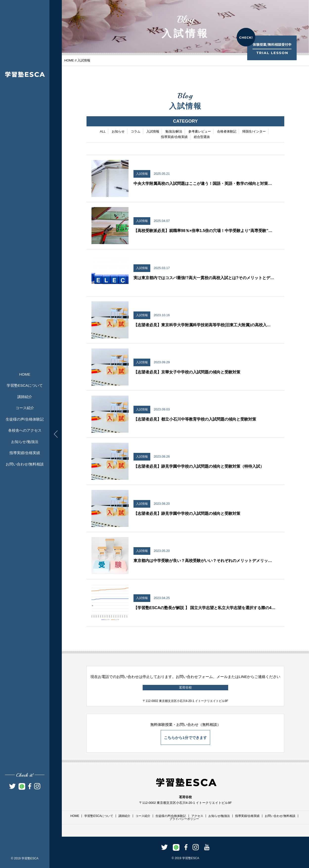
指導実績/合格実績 (25, 453)
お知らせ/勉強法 (25, 442)
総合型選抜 (202, 137)
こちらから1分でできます (185, 738)
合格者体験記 (227, 132)
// (76, 60)
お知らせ (118, 132)
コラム (136, 132)
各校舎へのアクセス (25, 430)
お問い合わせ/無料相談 (25, 464)
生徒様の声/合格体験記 (25, 419)
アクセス (197, 816)
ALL (103, 132)
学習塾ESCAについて (25, 385)
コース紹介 (25, 408)
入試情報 (153, 132)
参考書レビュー (200, 132)
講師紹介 (25, 397)
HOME (25, 374)
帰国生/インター (254, 132)
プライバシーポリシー (184, 819)
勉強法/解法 (174, 132)
